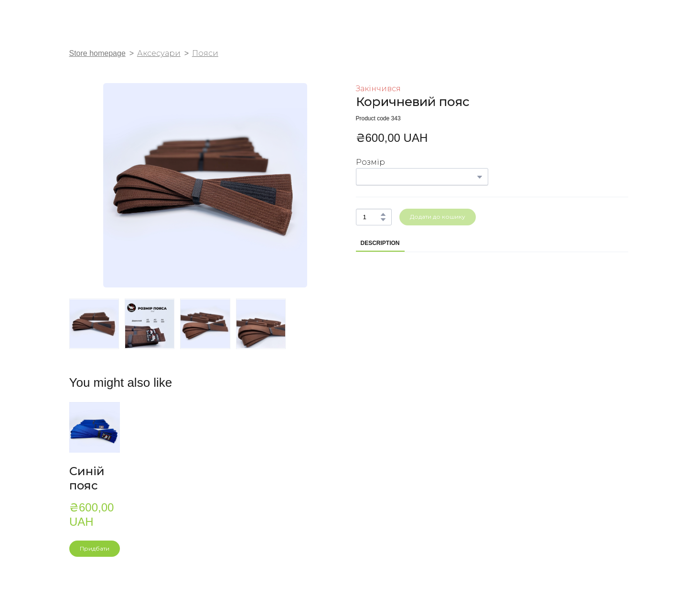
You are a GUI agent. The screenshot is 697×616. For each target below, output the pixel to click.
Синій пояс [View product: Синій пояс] (87, 478)
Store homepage (97, 53)
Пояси (205, 53)
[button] (383, 214)
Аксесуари (159, 53)
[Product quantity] (371, 217)
